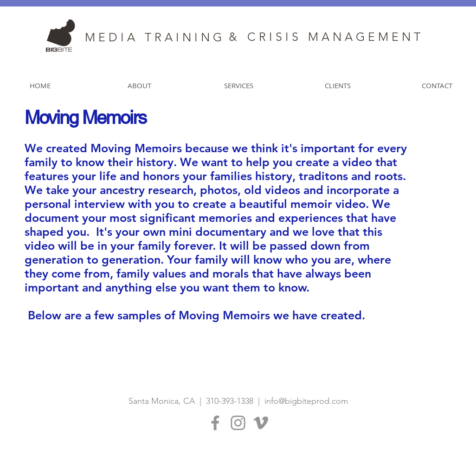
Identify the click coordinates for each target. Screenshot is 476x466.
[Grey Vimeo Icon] (261, 423)
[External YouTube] (349, 282)
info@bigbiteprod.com (306, 401)
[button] (238, 86)
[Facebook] (215, 423)
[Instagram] (238, 423)
